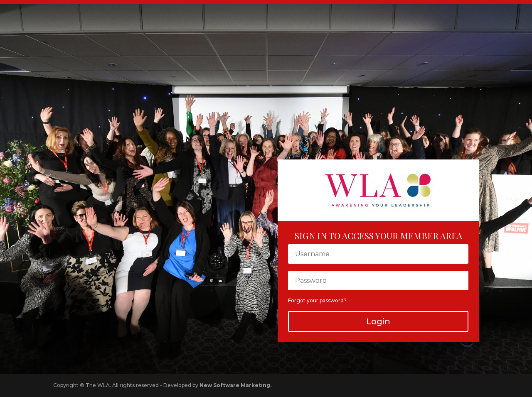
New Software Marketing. (235, 385)
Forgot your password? (317, 300)
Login (378, 321)
